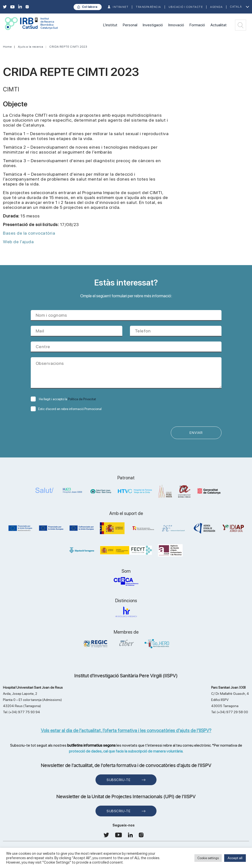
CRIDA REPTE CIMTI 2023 (68, 47)
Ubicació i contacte (186, 7)
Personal (130, 25)
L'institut (110, 25)
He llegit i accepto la (63, 399)
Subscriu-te (118, 780)
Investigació (153, 25)
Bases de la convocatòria (29, 233)
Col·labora (90, 7)
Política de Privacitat (82, 399)
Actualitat (219, 25)
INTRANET (121, 7)
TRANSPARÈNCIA (149, 7)
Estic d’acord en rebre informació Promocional (66, 409)
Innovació (176, 25)
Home (7, 47)
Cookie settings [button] (208, 858)
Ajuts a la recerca (31, 47)
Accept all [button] (235, 858)
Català (236, 7)
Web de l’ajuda (18, 242)
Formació (197, 25)
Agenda (216, 7)
